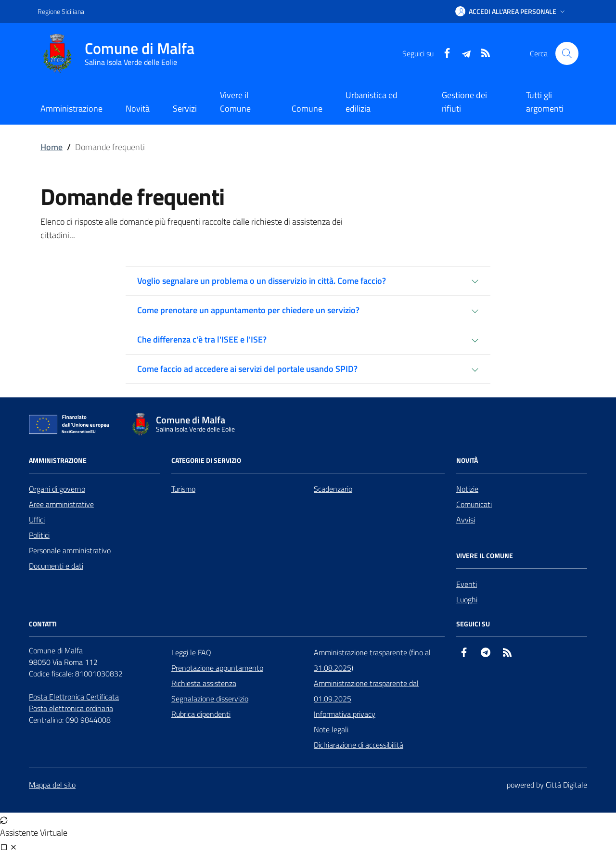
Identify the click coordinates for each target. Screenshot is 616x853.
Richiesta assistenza (204, 683)
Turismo (183, 489)
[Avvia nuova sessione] (4, 819)
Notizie (467, 489)
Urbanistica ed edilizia (372, 102)
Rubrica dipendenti (201, 714)
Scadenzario (333, 489)
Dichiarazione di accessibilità (359, 745)
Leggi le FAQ (191, 652)
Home (51, 147)
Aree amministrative (61, 504)
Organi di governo (57, 489)
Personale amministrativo (70, 550)
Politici (39, 535)
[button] (511, 12)
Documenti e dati (56, 566)
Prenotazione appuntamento (217, 668)
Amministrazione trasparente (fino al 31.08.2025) (372, 660)
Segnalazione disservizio (210, 699)
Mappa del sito (52, 785)
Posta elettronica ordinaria (71, 708)
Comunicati (474, 504)
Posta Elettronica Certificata (74, 697)
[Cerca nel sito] (567, 53)
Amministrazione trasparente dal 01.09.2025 (366, 691)
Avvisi (466, 520)
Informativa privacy (345, 714)
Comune (307, 108)
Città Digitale (566, 785)
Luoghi (467, 599)
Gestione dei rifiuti (464, 102)
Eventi (467, 584)
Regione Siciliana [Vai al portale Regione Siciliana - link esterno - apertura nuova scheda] (61, 11)
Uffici (37, 520)
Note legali (331, 729)
